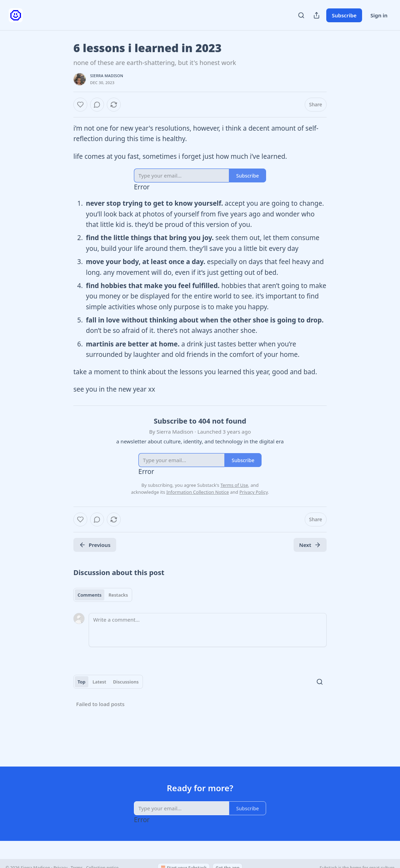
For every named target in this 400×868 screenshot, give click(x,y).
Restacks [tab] (118, 595)
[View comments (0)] (97, 105)
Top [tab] (82, 682)
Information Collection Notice (198, 492)
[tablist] (103, 595)
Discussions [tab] (126, 682)
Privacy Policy (254, 492)
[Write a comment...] (208, 630)
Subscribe (344, 15)
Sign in (379, 15)
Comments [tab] (90, 595)
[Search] (301, 15)
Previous (95, 545)
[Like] (80, 105)
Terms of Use (234, 485)
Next (310, 545)
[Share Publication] (317, 15)
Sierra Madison (107, 76)
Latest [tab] (99, 682)
